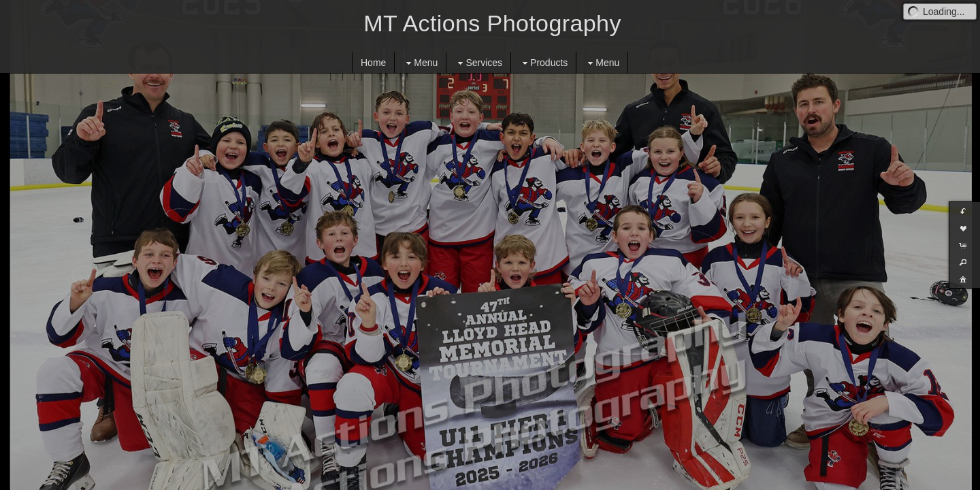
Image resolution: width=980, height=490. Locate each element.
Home (373, 63)
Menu (420, 63)
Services (478, 63)
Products (543, 63)
